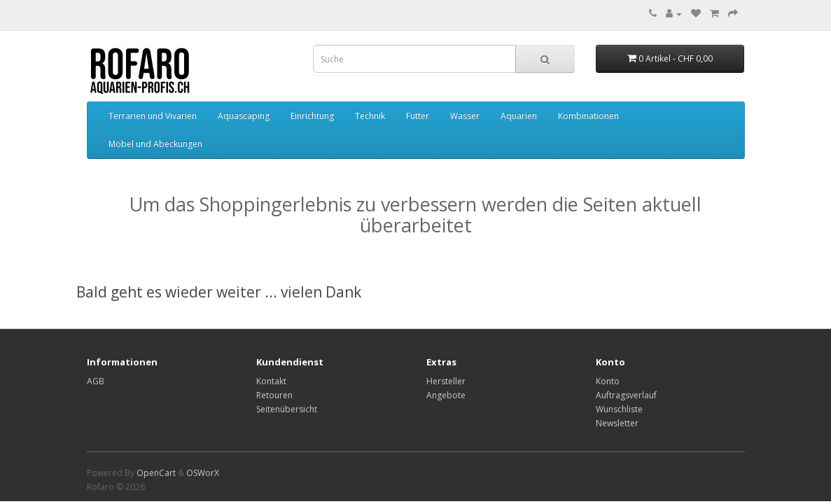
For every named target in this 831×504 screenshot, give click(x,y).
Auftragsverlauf (626, 395)
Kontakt (271, 381)
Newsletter (617, 423)
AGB (96, 381)
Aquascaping (244, 116)
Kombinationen (588, 116)
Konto (608, 381)
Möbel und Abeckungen (155, 144)
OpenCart (156, 473)
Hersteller (446, 381)
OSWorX (203, 473)
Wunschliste (619, 409)
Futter (418, 116)
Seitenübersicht (287, 409)
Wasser (465, 116)
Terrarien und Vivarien (153, 116)
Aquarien (519, 116)
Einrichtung (312, 116)
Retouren (274, 395)
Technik (370, 116)
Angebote (446, 395)
